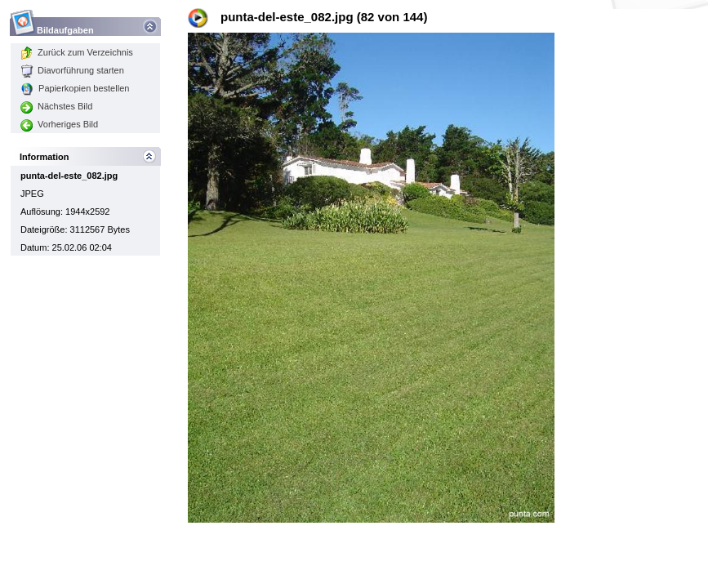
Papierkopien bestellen (75, 88)
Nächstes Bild (56, 106)
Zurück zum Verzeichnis (77, 52)
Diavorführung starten (72, 70)
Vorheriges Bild (59, 124)
